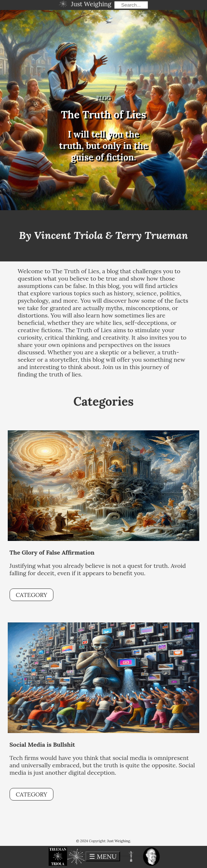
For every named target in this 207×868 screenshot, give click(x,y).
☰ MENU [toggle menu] (103, 856)
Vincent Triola (69, 235)
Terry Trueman (152, 235)
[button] (58, 857)
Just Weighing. (119, 841)
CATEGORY (31, 595)
